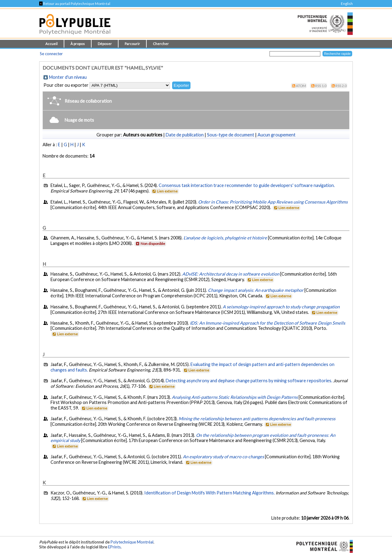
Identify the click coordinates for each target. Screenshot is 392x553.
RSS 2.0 (341, 86)
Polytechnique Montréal (132, 542)
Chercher (161, 44)
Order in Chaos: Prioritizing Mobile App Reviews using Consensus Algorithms (273, 202)
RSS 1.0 (321, 86)
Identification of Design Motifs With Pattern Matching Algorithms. (209, 493)
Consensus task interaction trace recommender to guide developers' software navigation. (247, 185)
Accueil (51, 44)
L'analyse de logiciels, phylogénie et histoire (225, 238)
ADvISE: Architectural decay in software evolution (231, 274)
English (347, 4)
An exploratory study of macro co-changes (223, 457)
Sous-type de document (231, 135)
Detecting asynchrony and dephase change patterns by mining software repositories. (249, 381)
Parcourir (132, 44)
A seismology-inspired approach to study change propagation (281, 307)
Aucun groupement (277, 135)
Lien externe (165, 191)
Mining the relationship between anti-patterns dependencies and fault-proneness (257, 419)
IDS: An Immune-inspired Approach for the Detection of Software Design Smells (268, 323)
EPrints (114, 547)
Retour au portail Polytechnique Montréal (75, 4)
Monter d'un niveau (68, 77)
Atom (301, 86)
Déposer (105, 44)
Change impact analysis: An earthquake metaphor (256, 290)
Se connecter (51, 54)
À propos (78, 44)
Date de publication (185, 135)
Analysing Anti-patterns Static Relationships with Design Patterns (235, 397)
